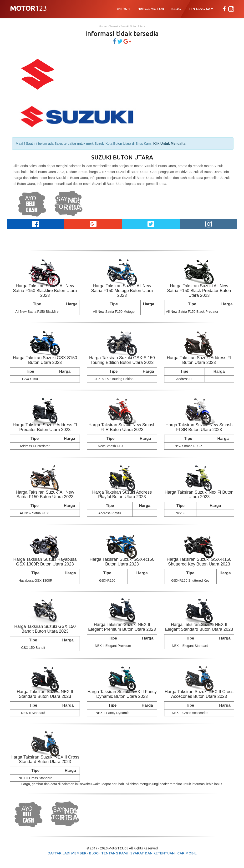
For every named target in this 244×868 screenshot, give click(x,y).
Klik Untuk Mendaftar (170, 144)
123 (28, 9)
